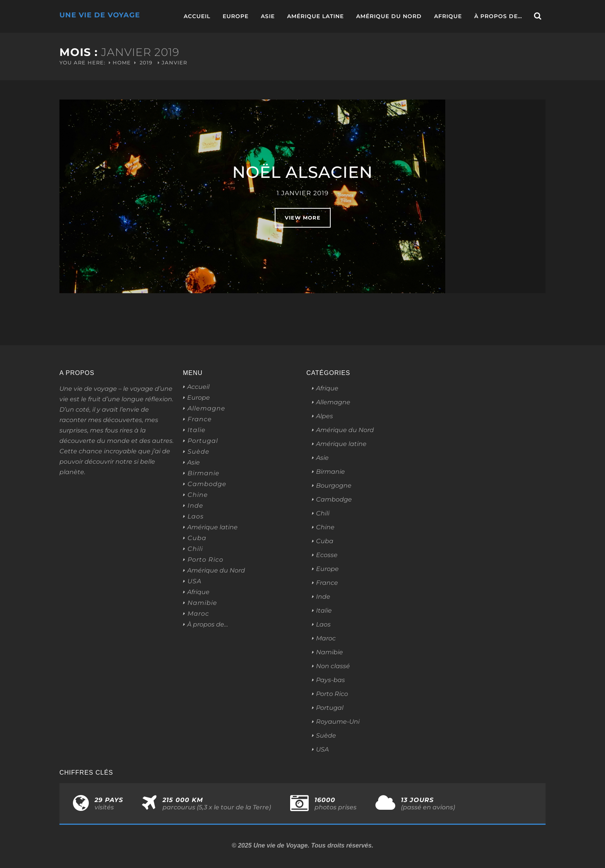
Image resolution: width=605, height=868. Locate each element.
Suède (199, 452)
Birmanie (204, 473)
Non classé (333, 666)
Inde (195, 506)
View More (303, 218)
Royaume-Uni (338, 722)
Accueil (197, 16)
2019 (146, 62)
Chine (198, 495)
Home (122, 62)
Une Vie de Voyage (100, 15)
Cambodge (207, 484)
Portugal (203, 441)
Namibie (202, 603)
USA (194, 581)
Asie (268, 16)
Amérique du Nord (389, 16)
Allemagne (206, 409)
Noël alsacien (302, 172)
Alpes (324, 416)
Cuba (197, 538)
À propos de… (498, 16)
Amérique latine (315, 16)
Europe (236, 16)
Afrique (448, 16)
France (200, 419)
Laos (196, 517)
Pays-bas (330, 680)
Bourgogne (334, 486)
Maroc (198, 614)
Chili (195, 549)
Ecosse (327, 555)
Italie (197, 430)
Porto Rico (205, 560)
